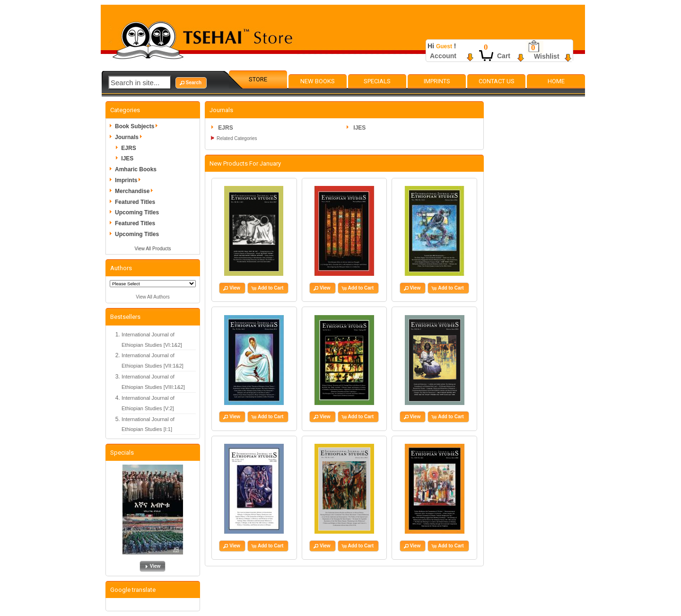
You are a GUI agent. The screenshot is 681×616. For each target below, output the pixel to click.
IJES (127, 158)
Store (258, 79)
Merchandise (135, 191)
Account (443, 56)
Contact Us (497, 81)
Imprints (437, 81)
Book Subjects (138, 126)
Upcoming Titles (137, 212)
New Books (318, 81)
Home (556, 81)
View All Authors (153, 297)
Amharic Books (136, 169)
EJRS (128, 148)
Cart (504, 56)
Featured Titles (135, 202)
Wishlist (547, 56)
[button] (191, 83)
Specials (377, 81)
